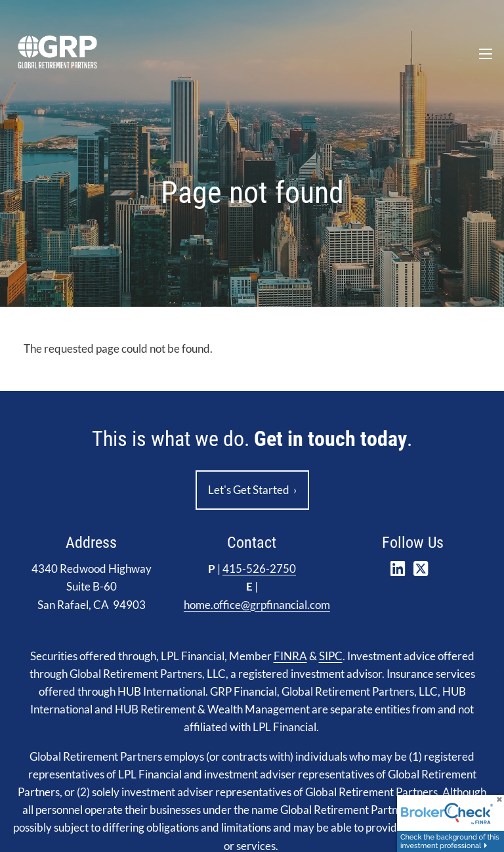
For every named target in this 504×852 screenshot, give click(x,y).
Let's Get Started (252, 490)
